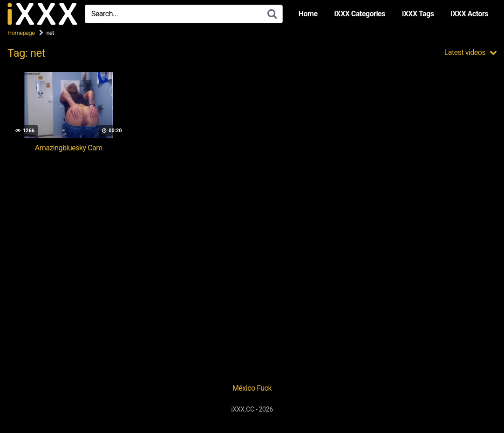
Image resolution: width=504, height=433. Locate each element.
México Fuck (252, 388)
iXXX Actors (469, 14)
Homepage (21, 33)
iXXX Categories (360, 14)
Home (308, 14)
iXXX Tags (418, 14)
